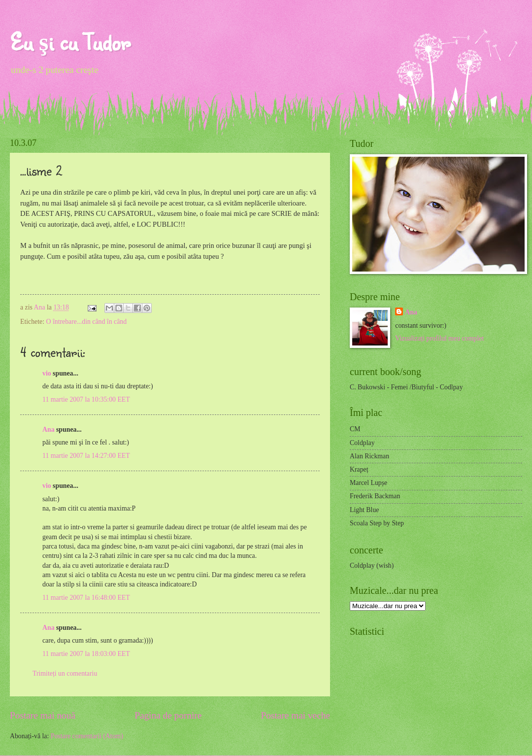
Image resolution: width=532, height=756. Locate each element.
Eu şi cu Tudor (70, 42)
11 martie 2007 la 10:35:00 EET (86, 399)
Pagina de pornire (168, 715)
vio (47, 373)
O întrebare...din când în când (86, 322)
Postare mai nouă (43, 715)
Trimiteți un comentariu (65, 673)
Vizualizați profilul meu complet (439, 338)
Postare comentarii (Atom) (87, 736)
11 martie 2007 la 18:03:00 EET (86, 654)
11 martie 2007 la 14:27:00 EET (86, 456)
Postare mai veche (296, 715)
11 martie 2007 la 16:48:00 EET (86, 598)
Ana (40, 307)
